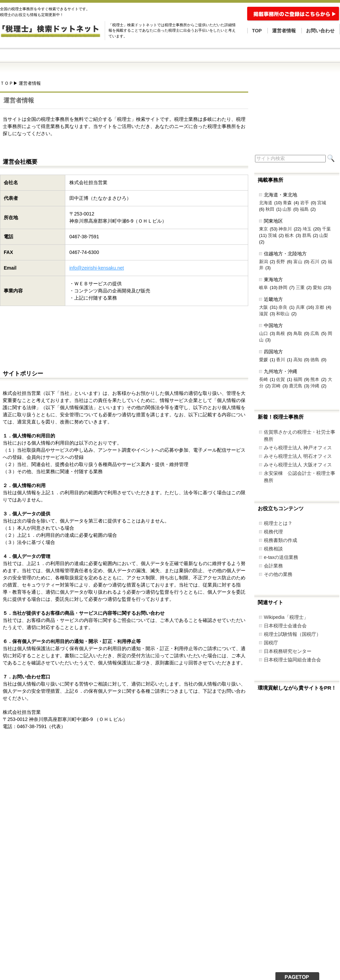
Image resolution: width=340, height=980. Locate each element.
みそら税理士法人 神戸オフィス (298, 448)
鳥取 (298, 334)
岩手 (305, 203)
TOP (257, 31)
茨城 (272, 236)
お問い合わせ (320, 31)
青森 (287, 203)
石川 (315, 262)
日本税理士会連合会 (285, 626)
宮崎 (276, 386)
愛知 (317, 288)
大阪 (263, 307)
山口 (263, 334)
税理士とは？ (278, 523)
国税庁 (271, 643)
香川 (280, 360)
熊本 (315, 380)
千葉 (326, 229)
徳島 (315, 360)
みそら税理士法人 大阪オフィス (298, 465)
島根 (280, 334)
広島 (315, 334)
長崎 (263, 380)
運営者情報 (284, 31)
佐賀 (280, 380)
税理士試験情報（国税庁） (292, 634)
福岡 (298, 380)
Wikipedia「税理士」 (286, 617)
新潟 (263, 262)
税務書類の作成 (280, 540)
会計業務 (273, 566)
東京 (263, 229)
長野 (280, 262)
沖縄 (315, 386)
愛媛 (263, 360)
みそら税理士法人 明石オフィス (298, 456)
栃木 (289, 236)
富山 (298, 262)
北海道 (266, 203)
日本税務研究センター (288, 651)
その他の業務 (278, 574)
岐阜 (263, 288)
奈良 (283, 307)
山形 (287, 209)
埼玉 (307, 229)
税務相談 (273, 549)
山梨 (324, 236)
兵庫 (300, 307)
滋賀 (263, 314)
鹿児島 (296, 386)
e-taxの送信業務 (281, 557)
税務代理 (273, 532)
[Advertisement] (124, 335)
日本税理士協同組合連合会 (292, 660)
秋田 (270, 209)
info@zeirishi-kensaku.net (97, 268)
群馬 (307, 236)
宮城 (322, 203)
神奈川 (285, 229)
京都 (320, 307)
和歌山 (283, 314)
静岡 (283, 288)
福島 (304, 209)
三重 (300, 288)
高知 (298, 360)
